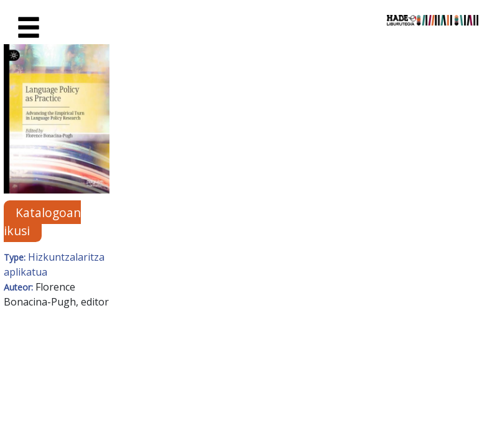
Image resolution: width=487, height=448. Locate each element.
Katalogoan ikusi (42, 221)
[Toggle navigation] (29, 28)
